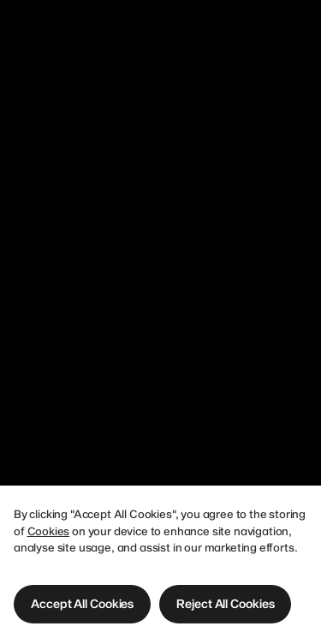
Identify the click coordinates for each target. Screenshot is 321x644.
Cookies (49, 531)
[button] (82, 604)
